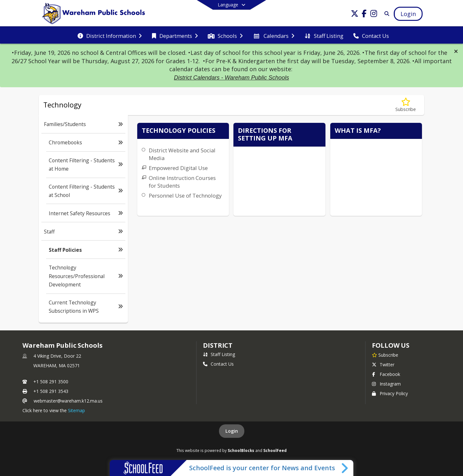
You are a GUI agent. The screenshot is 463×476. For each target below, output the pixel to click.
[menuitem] (110, 35)
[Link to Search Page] (386, 14)
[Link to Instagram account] (374, 15)
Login (232, 431)
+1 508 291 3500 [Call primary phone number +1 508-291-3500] (51, 382)
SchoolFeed (275, 450)
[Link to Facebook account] (364, 15)
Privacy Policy (390, 393)
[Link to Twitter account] (355, 15)
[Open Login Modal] (408, 14)
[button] (456, 51)
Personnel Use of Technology (185, 195)
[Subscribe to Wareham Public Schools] (385, 355)
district (218, 345)
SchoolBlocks (241, 450)
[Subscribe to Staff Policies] (406, 105)
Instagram (386, 384)
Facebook (386, 374)
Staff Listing (219, 354)
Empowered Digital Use (178, 168)
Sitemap (76, 410)
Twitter (383, 365)
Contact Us (218, 364)
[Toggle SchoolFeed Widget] (345, 468)
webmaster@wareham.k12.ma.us (68, 401)
